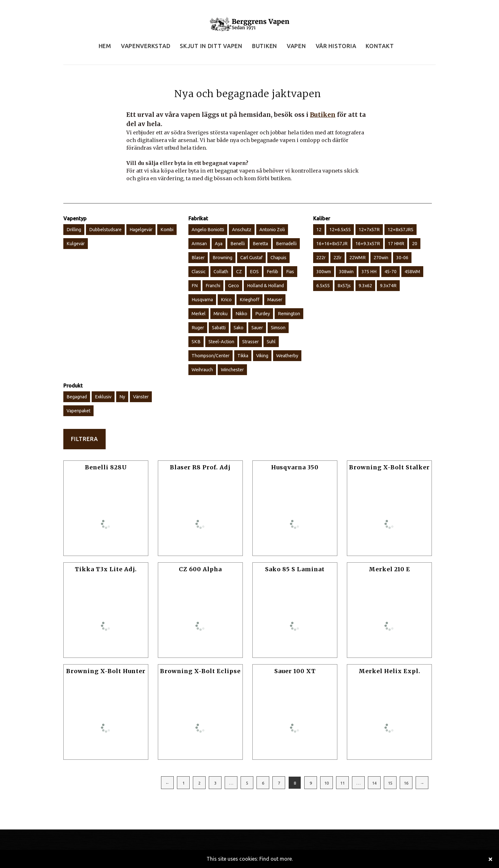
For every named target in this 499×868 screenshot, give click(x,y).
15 (390, 783)
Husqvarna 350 (295, 467)
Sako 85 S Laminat (295, 569)
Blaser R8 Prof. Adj (200, 467)
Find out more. (276, 859)
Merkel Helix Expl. (390, 671)
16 (406, 783)
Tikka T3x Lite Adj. (106, 569)
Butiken (323, 115)
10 (327, 783)
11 (342, 783)
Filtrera (84, 439)
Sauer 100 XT (295, 671)
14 (374, 783)
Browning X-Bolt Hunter (106, 671)
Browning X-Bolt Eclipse (200, 671)
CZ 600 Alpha (200, 569)
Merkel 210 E (390, 569)
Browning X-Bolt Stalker (389, 467)
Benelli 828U (106, 467)
